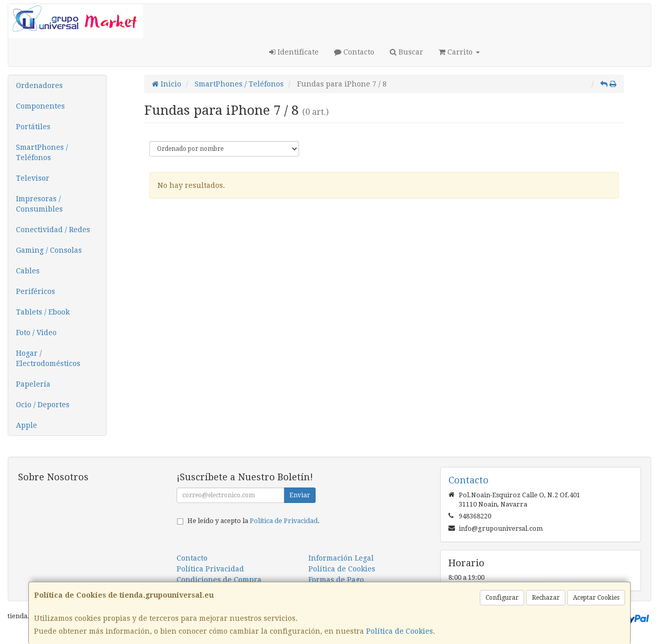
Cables (28, 271)
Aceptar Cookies (596, 598)
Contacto (354, 52)
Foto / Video (36, 333)
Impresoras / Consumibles (39, 204)
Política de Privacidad (284, 521)
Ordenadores (39, 85)
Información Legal (341, 558)
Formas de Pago (336, 580)
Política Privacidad (210, 569)
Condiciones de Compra (219, 580)
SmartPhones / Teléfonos (42, 152)
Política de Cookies (400, 631)
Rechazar (546, 598)
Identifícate (294, 52)
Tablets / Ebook (43, 312)
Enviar (300, 495)
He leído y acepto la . (254, 521)
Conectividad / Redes (53, 230)
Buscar (406, 52)
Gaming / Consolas (49, 250)
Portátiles (33, 127)
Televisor (33, 178)
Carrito (459, 52)
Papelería (33, 384)
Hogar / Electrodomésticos (48, 358)
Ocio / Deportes (43, 405)
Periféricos (36, 291)
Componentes (40, 106)
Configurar (502, 598)
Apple (27, 425)
